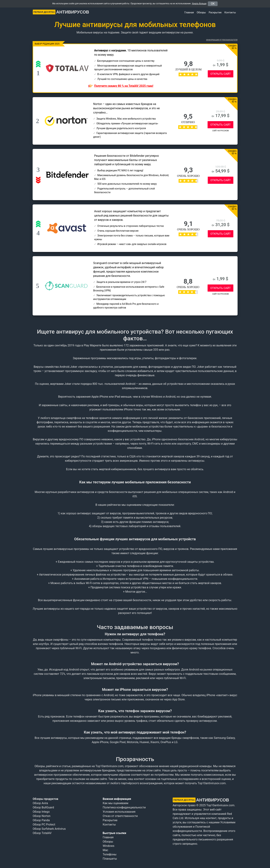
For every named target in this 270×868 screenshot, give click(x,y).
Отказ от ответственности (120, 816)
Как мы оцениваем (115, 803)
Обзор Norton (42, 816)
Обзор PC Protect (44, 825)
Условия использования (119, 812)
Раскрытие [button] (215, 12)
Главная (189, 12)
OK (213, 4)
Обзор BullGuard (43, 807)
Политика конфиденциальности (124, 807)
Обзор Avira (40, 803)
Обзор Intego (41, 812)
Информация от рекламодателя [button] (222, 40)
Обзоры (201, 12)
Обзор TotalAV (42, 833)
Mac (105, 850)
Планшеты (110, 859)
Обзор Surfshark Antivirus (49, 829)
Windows (108, 846)
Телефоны (110, 854)
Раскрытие (110, 820)
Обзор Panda (41, 820)
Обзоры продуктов (46, 799)
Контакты (230, 12)
